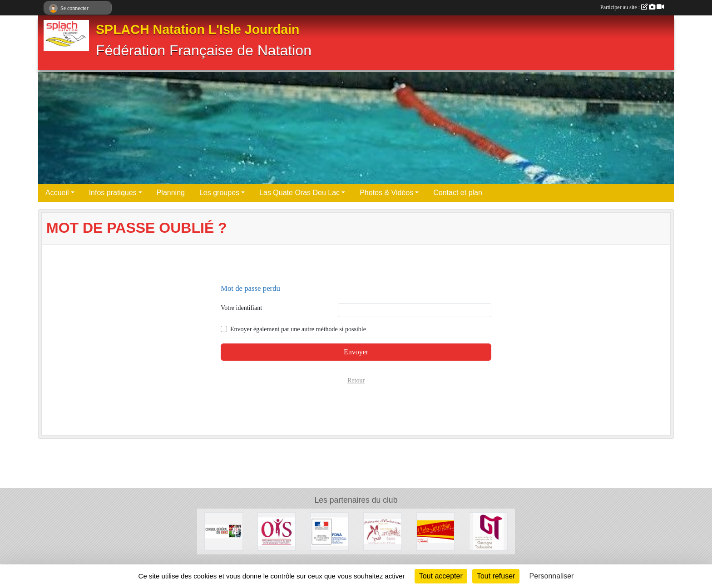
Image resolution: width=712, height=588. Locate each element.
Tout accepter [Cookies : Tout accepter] (441, 576)
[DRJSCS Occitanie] (329, 531)
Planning (171, 193)
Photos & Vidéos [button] (386, 193)
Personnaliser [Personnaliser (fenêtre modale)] (552, 576)
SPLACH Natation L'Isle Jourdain (198, 29)
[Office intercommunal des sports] (277, 531)
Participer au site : (632, 7)
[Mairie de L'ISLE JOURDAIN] (436, 531)
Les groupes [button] (219, 193)
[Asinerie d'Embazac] (383, 531)
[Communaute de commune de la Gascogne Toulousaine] (488, 531)
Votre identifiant (241, 308)
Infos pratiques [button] (113, 193)
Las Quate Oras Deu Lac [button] (299, 193)
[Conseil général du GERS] (224, 531)
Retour (356, 380)
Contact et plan (458, 193)
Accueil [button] (57, 193)
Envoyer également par (298, 329)
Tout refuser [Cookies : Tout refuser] (496, 576)
